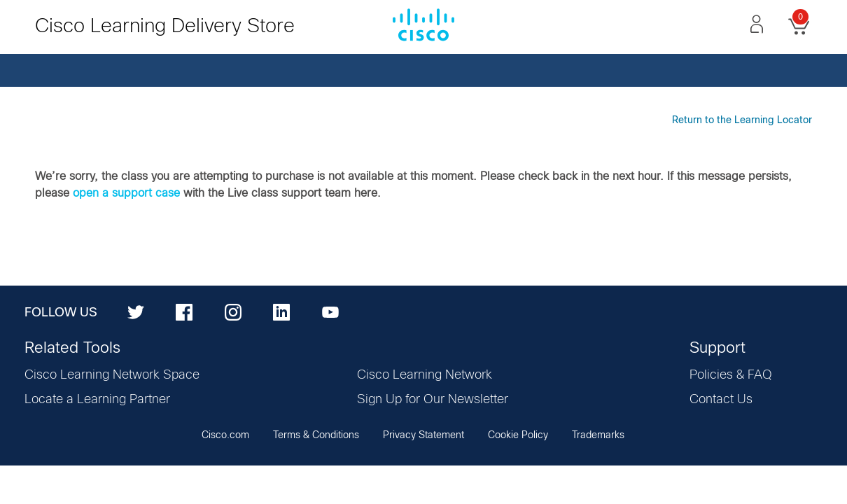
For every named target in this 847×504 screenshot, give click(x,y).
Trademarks (598, 435)
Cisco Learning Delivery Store (165, 27)
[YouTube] (330, 311)
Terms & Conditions (316, 435)
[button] (757, 24)
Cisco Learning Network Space (112, 375)
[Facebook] (184, 311)
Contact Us (721, 400)
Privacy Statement (423, 435)
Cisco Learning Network (425, 375)
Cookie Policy (518, 435)
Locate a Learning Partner (97, 400)
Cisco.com (225, 435)
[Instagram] (233, 311)
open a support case (126, 193)
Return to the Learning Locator (742, 120)
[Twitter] (136, 311)
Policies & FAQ (731, 375)
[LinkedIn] (281, 311)
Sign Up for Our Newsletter (433, 400)
